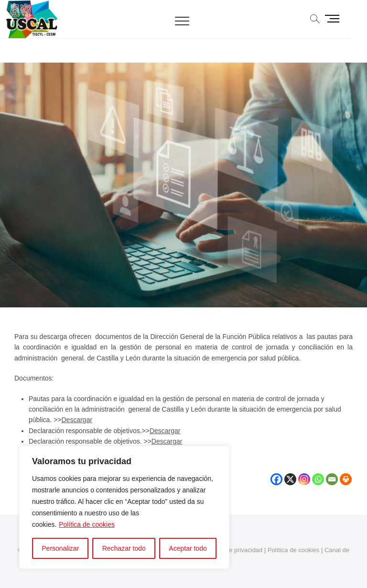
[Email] (332, 474)
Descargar (77, 420)
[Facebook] (276, 474)
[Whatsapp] (318, 474)
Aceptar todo (188, 548)
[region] (124, 507)
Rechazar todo (124, 548)
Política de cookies (87, 524)
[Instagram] (304, 474)
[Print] (346, 474)
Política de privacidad (233, 550)
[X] (290, 474)
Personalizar (60, 548)
